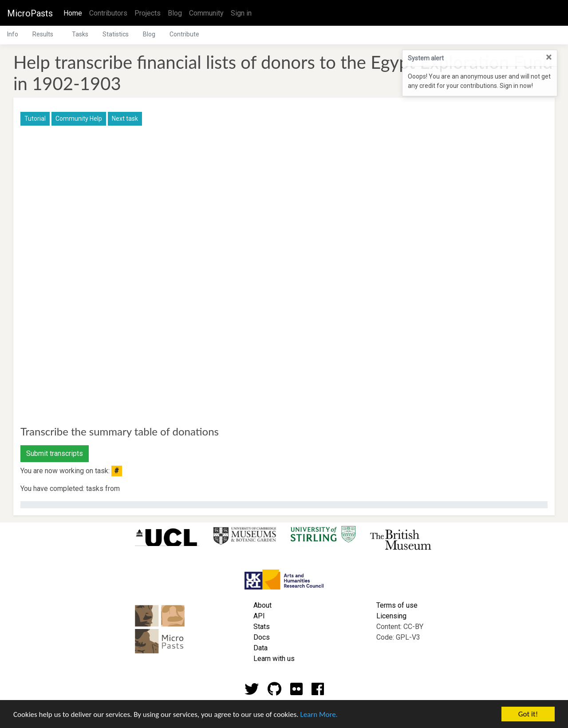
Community (206, 13)
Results (43, 34)
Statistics (116, 34)
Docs (262, 637)
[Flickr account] (296, 692)
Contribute (184, 34)
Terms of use (397, 605)
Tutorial (35, 119)
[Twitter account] (252, 692)
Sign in (241, 13)
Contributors (108, 13)
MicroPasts (30, 13)
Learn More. (319, 715)
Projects (148, 13)
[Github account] (274, 692)
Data (260, 648)
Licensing (391, 616)
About (262, 605)
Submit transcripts (55, 453)
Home (75, 12)
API (259, 616)
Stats (262, 627)
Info (13, 34)
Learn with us (274, 659)
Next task (125, 119)
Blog (175, 13)
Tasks (80, 34)
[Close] (549, 57)
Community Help (79, 119)
